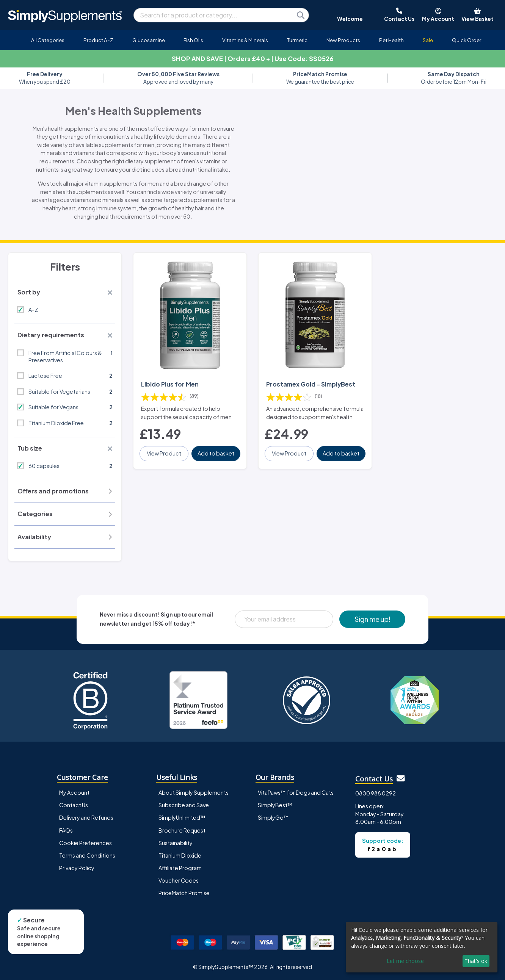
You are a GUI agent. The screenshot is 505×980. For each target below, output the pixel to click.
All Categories (48, 40)
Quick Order (467, 40)
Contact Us (74, 805)
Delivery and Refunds (86, 817)
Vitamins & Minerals (245, 40)
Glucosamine (149, 40)
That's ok (476, 961)
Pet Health (391, 40)
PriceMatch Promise (184, 893)
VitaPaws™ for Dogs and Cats (296, 792)
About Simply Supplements (194, 792)
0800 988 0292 (376, 793)
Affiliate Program (180, 868)
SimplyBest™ (275, 805)
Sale (428, 40)
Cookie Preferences (85, 843)
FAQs (66, 830)
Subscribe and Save (184, 805)
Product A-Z (98, 40)
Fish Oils (193, 40)
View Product (164, 453)
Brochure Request (182, 830)
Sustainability (176, 843)
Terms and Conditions (87, 855)
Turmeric (297, 40)
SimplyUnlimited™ (182, 817)
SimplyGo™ (273, 817)
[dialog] (422, 947)
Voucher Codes (179, 880)
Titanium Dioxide (180, 855)
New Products (343, 40)
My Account (74, 792)
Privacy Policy (77, 868)
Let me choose (405, 961)
